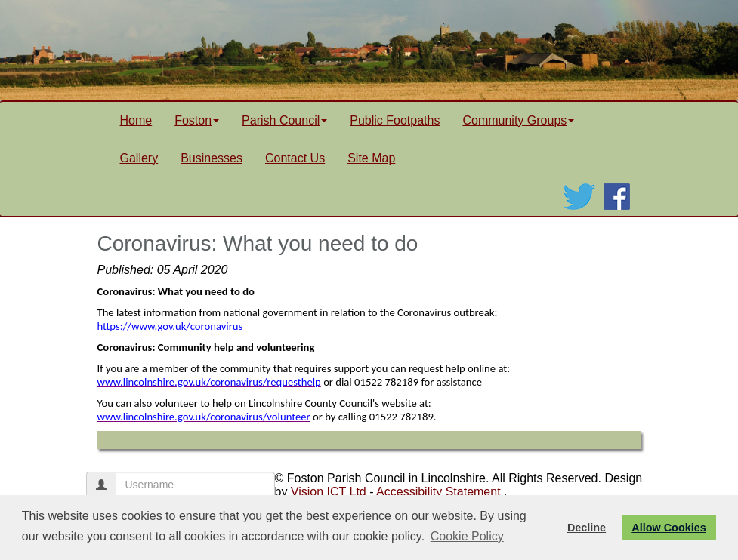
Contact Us (295, 158)
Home (136, 120)
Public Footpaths (395, 120)
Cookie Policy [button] (467, 536)
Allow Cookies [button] (669, 528)
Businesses (212, 158)
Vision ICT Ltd (329, 492)
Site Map (371, 158)
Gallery (139, 158)
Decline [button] (587, 528)
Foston (197, 120)
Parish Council (284, 120)
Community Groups (518, 120)
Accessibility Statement (438, 492)
